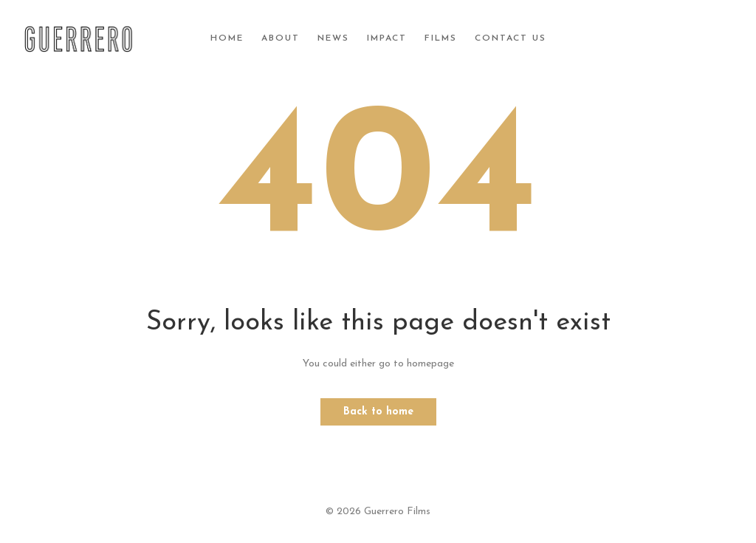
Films (441, 38)
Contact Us (511, 38)
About (281, 38)
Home (227, 38)
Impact (387, 38)
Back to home (378, 412)
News (333, 38)
